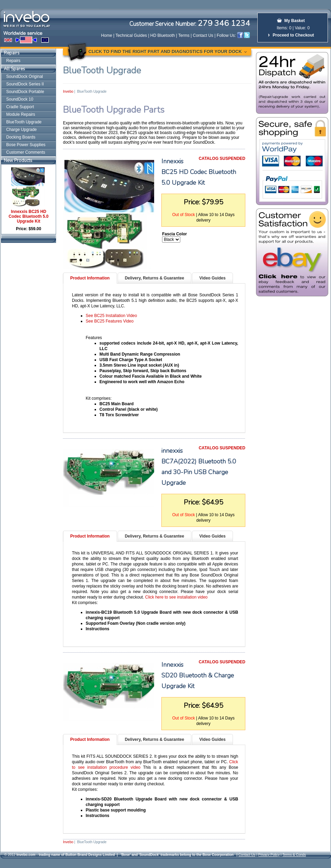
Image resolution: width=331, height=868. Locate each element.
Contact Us (203, 35)
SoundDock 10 (20, 99)
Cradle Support (20, 107)
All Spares (14, 69)
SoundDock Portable (25, 92)
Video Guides (212, 278)
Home (107, 35)
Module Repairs (21, 114)
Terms (184, 35)
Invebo (68, 91)
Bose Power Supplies (26, 145)
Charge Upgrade (22, 130)
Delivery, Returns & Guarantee (155, 278)
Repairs (12, 53)
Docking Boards (21, 137)
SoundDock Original (25, 76)
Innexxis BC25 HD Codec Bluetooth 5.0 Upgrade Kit (29, 216)
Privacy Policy (269, 855)
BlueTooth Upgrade (24, 122)
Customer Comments (26, 152)
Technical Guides (131, 35)
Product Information (90, 278)
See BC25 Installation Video (111, 316)
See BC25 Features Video (110, 321)
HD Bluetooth (163, 35)
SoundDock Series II (25, 84)
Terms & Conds (294, 855)
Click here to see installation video (176, 597)
